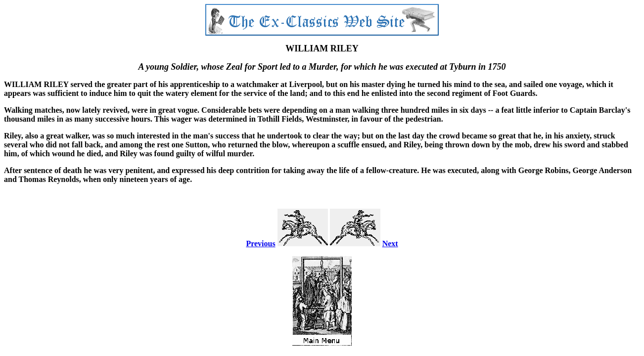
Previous (260, 244)
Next (390, 244)
